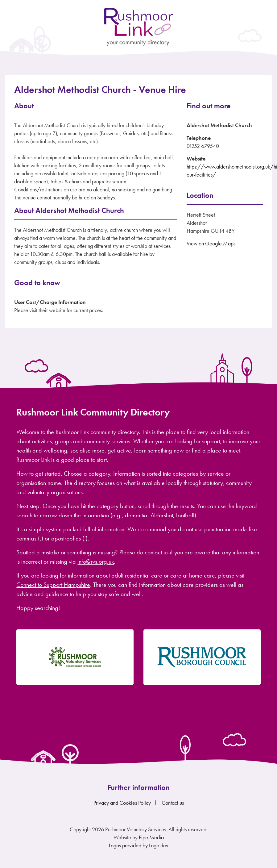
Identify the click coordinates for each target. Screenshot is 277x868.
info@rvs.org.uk (96, 561)
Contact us (173, 803)
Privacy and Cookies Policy (122, 803)
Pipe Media (151, 837)
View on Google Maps (211, 243)
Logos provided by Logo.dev (139, 845)
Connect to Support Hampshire (53, 585)
